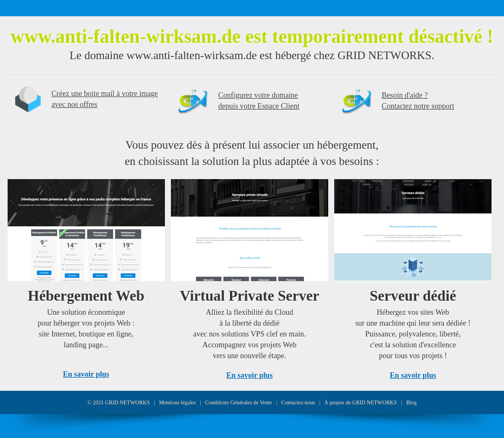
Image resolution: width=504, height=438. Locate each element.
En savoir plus (86, 374)
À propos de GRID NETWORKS (361, 402)
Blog (412, 402)
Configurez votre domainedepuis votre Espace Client (259, 101)
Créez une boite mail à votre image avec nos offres (105, 99)
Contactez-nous (298, 402)
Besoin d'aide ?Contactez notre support (418, 101)
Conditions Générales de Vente (238, 402)
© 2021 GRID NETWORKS (119, 402)
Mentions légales (177, 402)
